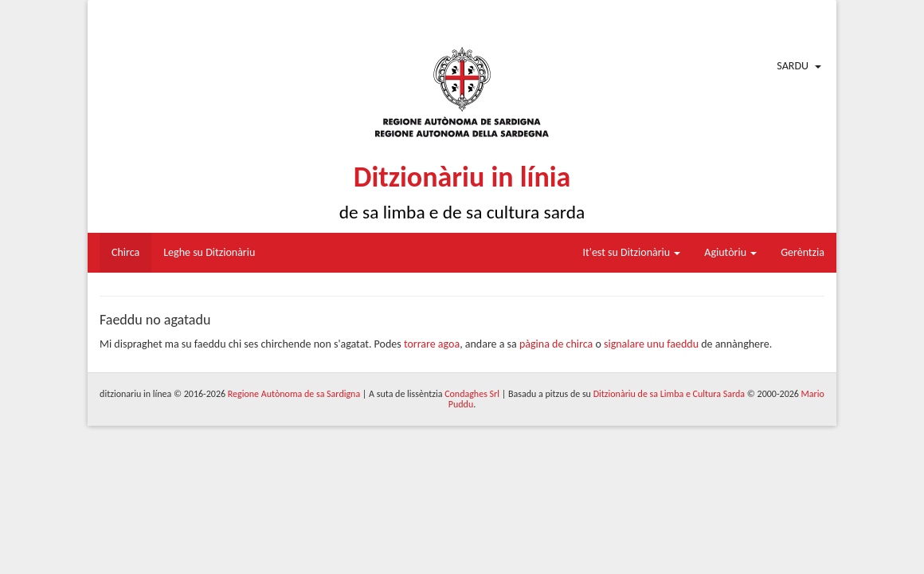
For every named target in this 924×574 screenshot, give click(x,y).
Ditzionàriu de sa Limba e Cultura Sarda (669, 394)
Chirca (125, 252)
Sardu (793, 66)
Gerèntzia (803, 252)
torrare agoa (432, 344)
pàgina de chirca (556, 344)
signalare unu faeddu (651, 344)
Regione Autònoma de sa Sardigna (294, 394)
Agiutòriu (730, 252)
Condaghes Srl (472, 394)
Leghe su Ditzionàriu (209, 252)
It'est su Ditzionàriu (632, 252)
